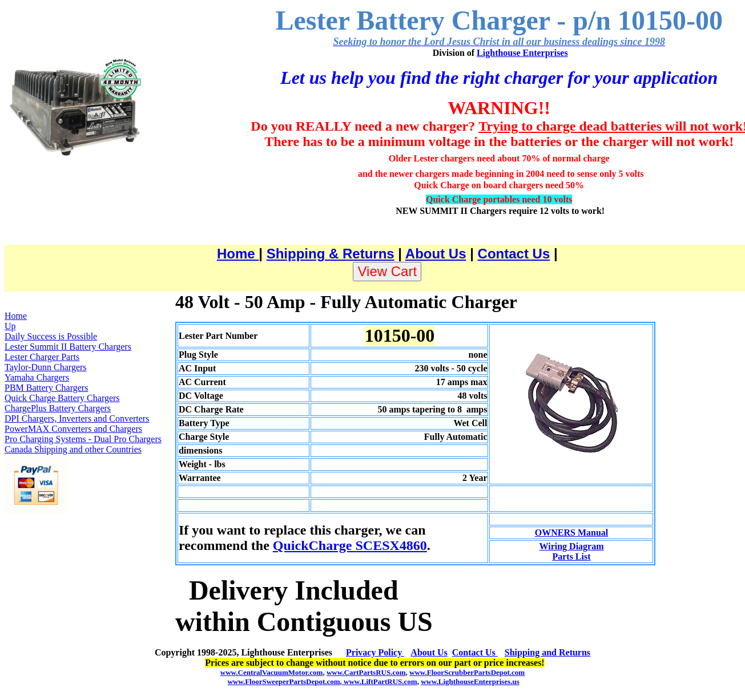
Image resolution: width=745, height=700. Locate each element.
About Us (436, 254)
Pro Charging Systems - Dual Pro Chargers (83, 439)
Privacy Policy (375, 652)
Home (238, 254)
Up (10, 326)
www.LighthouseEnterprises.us (470, 681)
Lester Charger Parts (42, 357)
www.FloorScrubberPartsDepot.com (467, 672)
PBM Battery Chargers (46, 388)
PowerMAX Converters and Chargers (73, 429)
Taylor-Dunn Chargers (46, 367)
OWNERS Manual (571, 533)
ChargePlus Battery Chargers (58, 408)
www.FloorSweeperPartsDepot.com (283, 681)
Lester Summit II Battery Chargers (68, 347)
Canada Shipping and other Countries (73, 449)
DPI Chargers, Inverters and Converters (77, 418)
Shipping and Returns (547, 652)
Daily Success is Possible (51, 336)
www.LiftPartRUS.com (380, 681)
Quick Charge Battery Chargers (62, 398)
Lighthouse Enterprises (522, 53)
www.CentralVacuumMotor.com (272, 672)
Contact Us (514, 254)
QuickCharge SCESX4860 (350, 545)
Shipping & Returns (331, 254)
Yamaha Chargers (37, 377)
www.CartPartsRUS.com (366, 672)
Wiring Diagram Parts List (571, 551)
